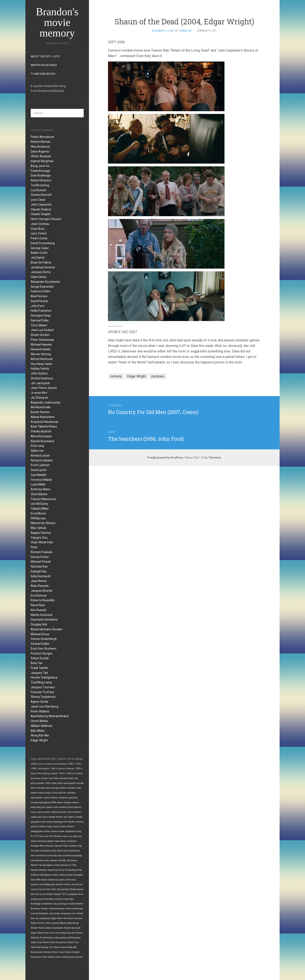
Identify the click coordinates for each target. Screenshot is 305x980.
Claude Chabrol (41, 209)
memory (80, 822)
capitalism (45, 918)
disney (47, 831)
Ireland (70, 942)
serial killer (45, 889)
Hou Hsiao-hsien (42, 364)
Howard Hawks (41, 349)
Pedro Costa (39, 238)
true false (54, 778)
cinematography (47, 884)
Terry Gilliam (39, 325)
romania (55, 923)
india (54, 851)
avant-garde (70, 783)
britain (45, 778)
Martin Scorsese (42, 615)
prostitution (47, 904)
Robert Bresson (41, 180)
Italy (54, 783)
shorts (48, 764)
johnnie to (66, 865)
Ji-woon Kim (39, 393)
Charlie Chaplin (41, 214)
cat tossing (77, 909)
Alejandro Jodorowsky (46, 402)
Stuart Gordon (40, 335)
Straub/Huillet (40, 644)
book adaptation (68, 831)
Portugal (35, 846)
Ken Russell (38, 610)
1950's (79, 769)
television (36, 778)
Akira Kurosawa (41, 436)
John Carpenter (41, 205)
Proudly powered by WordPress (165, 458)
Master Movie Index (44, 65)
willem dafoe (59, 875)
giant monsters (47, 899)
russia (46, 798)
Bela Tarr (37, 663)
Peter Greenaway (42, 340)
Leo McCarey (39, 504)
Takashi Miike (40, 509)
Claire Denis (39, 277)
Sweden (43, 870)
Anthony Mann (41, 489)
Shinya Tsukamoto (43, 697)
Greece (68, 952)
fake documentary (61, 889)
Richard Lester (40, 456)
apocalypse (36, 798)
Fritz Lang (37, 446)
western (72, 788)
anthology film (60, 822)
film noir (35, 918)
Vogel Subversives (40, 933)
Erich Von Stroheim (44, 649)
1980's (71, 764)
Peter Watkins (40, 711)
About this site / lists (45, 56)
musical (78, 773)
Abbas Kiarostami (43, 417)
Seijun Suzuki (40, 658)
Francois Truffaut (42, 692)
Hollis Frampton (41, 311)
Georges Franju (41, 315)
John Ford (37, 306)
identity (63, 778)
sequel (54, 773)
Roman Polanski (42, 552)
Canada (78, 817)
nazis (34, 812)
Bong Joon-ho (40, 166)
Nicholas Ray (39, 566)
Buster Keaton (40, 412)
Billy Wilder (38, 731)
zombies (71, 793)
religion (68, 803)
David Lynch (39, 470)
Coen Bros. (38, 229)
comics (76, 803)
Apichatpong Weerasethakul (50, 716)
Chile (48, 923)
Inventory (78, 918)
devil (33, 856)
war (66, 817)
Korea (56, 826)
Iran (41, 836)
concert (59, 899)
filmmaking (44, 773)
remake (35, 803)
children (54, 798)
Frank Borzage (40, 171)
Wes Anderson (40, 147)
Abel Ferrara (39, 296)
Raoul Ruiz (38, 605)
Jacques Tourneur (43, 687)
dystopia (73, 846)
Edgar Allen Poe (59, 918)
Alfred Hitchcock (42, 359)
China (54, 793)
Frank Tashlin (40, 668)
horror (41, 764)
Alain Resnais (40, 586)
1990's (34, 769)
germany (46, 788)
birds (70, 778)
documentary (60, 764)
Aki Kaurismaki (41, 407)
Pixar (34, 547)
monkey (35, 899)
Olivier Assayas (41, 156)
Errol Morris (38, 513)
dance (60, 803)
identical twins (51, 952)
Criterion (70, 769)
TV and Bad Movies (43, 74)
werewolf (76, 928)
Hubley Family (40, 369)
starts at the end (67, 880)
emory (63, 826)
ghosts (41, 783)
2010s (71, 759)
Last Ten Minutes (53, 836)
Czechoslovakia (56, 909)
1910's (65, 894)
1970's (78, 764)
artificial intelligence (41, 875)
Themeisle (215, 458)
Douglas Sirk (39, 624)
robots (34, 817)
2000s (34, 764)
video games (61, 938)
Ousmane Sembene (44, 620)
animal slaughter (75, 875)
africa (34, 783)
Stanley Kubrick (41, 431)
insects (34, 913)
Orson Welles (39, 721)
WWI (38, 880)
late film (35, 894)
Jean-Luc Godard (42, 330)
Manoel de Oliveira (43, 523)
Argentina (52, 870)
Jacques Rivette (42, 591)
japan (34, 773)
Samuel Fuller (40, 320)
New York (36, 788)
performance (74, 938)
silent (60, 783)
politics (63, 788)
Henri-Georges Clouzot (46, 219)
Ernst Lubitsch (40, 465)
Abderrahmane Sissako (46, 629)
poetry (63, 841)
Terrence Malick (41, 480)
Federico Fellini (40, 291)
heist (70, 918)
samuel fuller (62, 846)
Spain (71, 817)
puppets (73, 894)
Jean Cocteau (40, 224)
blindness (53, 880)
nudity (66, 899)
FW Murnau (38, 518)
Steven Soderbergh (44, 639)
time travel (47, 822)
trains (70, 807)
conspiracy (66, 913)
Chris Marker (39, 494)
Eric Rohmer (39, 596)
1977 (36, 836)
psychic (35, 884)
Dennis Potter (40, 557)
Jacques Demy (41, 272)
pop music (43, 817)
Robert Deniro (38, 923)
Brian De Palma (41, 262)
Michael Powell (41, 562)
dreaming (75, 851)
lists (76, 778)
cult (33, 851)
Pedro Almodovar (42, 137)
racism (41, 812)
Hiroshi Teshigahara (44, 677)
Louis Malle (38, 484)
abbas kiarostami (54, 928)
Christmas (72, 860)
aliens (41, 793)
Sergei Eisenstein (42, 287)
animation (44, 769)
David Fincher (40, 301)
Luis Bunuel (38, 190)
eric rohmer (78, 913)
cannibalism (37, 860)
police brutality (38, 826)
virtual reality (66, 947)
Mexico (78, 807)
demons (55, 831)
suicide (80, 783)
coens (58, 957)
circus (43, 894)
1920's (48, 783)
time (33, 880)
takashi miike (63, 884)
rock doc (62, 793)
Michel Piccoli (38, 928)
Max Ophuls (39, 528)
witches (70, 826)
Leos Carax (38, 200)
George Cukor (40, 248)
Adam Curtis (39, 253)
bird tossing (42, 947)
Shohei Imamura (42, 378)
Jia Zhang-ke (40, 398)
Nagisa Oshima (41, 533)
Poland (67, 928)
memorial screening (46, 856)
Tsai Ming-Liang (41, 682)
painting (73, 798)
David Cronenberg (43, 243)
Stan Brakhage (41, 175)
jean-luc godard (43, 851)
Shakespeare (77, 889)
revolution (72, 841)
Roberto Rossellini (43, 600)
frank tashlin (48, 957)
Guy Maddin (39, 475)
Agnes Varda (39, 702)
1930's (70, 773)
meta (46, 860)
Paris (81, 894)
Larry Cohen (39, 233)
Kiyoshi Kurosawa (42, 441)
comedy (63, 807)
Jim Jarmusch (40, 383)
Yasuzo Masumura (43, 499)
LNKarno (55, 812)
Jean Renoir (39, 581)
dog (80, 846)
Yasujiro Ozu (39, 538)
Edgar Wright (39, 740)
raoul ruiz (67, 836)
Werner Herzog (41, 354)
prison (64, 812)
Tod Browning (40, 185)
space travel (52, 807)
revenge (55, 788)
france (61, 769)
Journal (35, 889)
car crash (55, 933)
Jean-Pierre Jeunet (44, 388)
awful (48, 812)
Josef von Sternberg (44, 707)
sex (44, 807)
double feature (56, 817)
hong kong (36, 807)
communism (68, 957)
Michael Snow (40, 634)
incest (68, 909)
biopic (34, 942)
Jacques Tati (39, 673)
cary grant (58, 904)
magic (49, 826)
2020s (79, 759)
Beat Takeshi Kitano (44, 426)
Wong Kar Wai (40, 735)
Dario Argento (40, 151)
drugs (48, 793)
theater (71, 822)
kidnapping (45, 803)
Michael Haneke (41, 345)
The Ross (54, 947)
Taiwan (44, 909)
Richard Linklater (42, 460)
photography (37, 831)
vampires (64, 798)
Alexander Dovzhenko (45, 282)
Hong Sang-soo (68, 933)
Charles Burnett (41, 195)
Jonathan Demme (43, 267)
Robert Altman (41, 142)
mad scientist (64, 856)
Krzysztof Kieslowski (44, 422)
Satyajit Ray (39, 571)
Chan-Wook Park (42, 542)
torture (44, 880)
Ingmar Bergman (42, 161)
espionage (77, 856)
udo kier (79, 957)
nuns (61, 952)
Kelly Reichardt (41, 576)
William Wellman (42, 726)
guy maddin (70, 904)
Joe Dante (38, 258)
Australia (42, 841)
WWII (54, 803)
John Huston (39, 373)
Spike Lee (37, 451)
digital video (53, 841)
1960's (53, 769)
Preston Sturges (42, 653)
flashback (44, 913)
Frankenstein (47, 938)
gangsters (36, 822)
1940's (62, 773)
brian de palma (58, 942)
